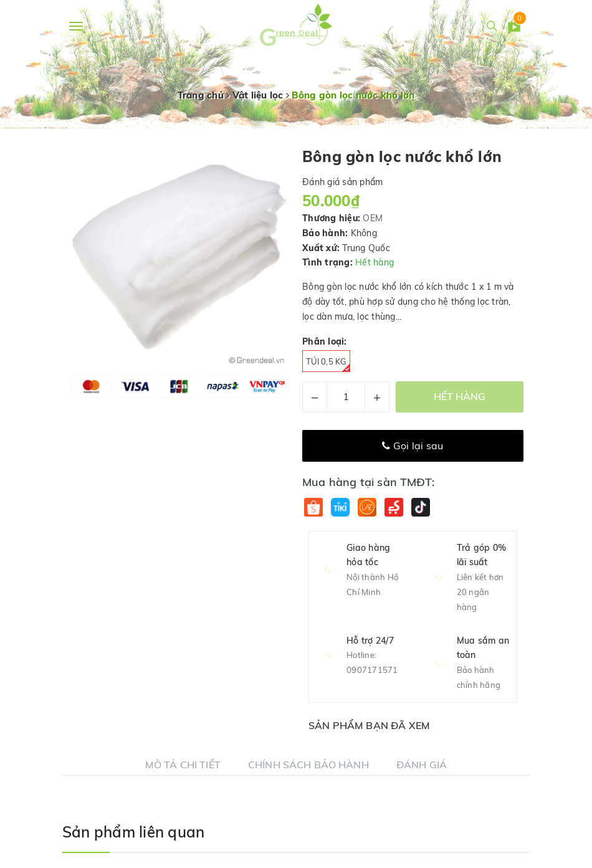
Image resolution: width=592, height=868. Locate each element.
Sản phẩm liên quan (133, 832)
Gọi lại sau (413, 446)
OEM (373, 218)
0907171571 (372, 670)
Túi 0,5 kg (328, 364)
